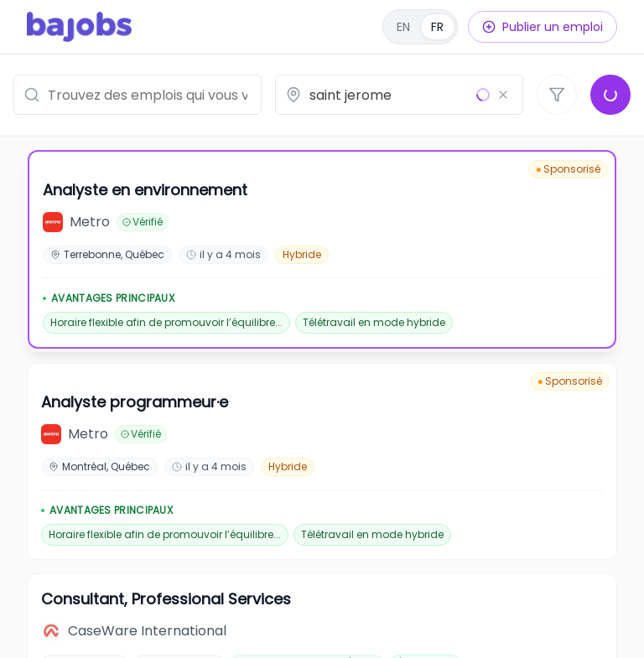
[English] (420, 27)
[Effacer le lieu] (503, 95)
